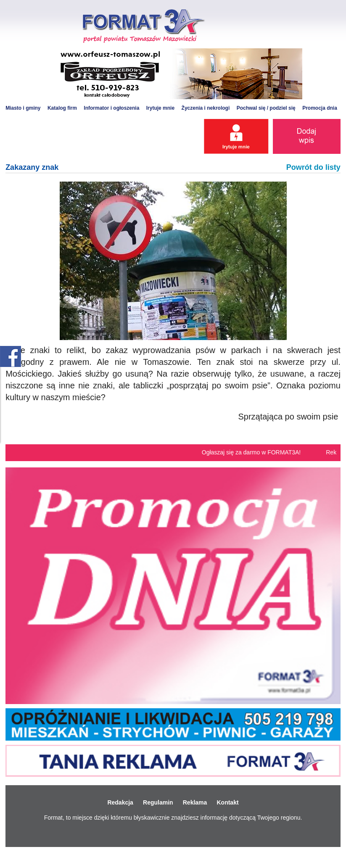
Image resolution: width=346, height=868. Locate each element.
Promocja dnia (320, 108)
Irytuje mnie (160, 108)
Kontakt (227, 802)
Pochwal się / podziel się (266, 108)
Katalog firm (62, 108)
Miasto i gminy (23, 108)
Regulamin (158, 802)
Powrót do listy (313, 167)
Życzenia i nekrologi (206, 108)
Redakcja (120, 802)
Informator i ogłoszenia (111, 108)
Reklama (195, 802)
